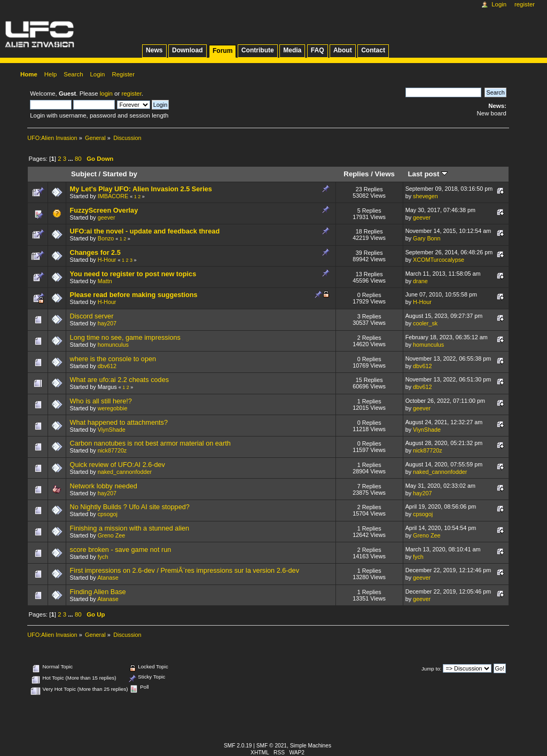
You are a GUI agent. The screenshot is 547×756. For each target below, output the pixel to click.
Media (292, 50)
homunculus (113, 345)
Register (525, 4)
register (131, 93)
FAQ (318, 50)
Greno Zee (112, 535)
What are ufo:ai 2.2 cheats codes (120, 380)
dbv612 (107, 366)
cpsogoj (108, 514)
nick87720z (112, 450)
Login (499, 4)
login (106, 93)
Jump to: (431, 669)
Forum (222, 51)
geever (107, 217)
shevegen (425, 196)
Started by (120, 174)
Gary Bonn (427, 238)
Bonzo (106, 238)
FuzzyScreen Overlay (104, 211)
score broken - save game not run (121, 550)
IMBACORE (113, 196)
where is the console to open (113, 359)
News (154, 50)
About (343, 50)
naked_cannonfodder (125, 472)
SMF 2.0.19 (238, 746)
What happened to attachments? (119, 423)
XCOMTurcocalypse (439, 260)
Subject (84, 174)
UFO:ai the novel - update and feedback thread (145, 231)
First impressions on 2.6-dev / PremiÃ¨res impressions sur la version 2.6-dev (185, 571)
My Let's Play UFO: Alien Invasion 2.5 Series (141, 189)
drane (420, 281)
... (71, 159)
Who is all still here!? (101, 401)
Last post (428, 174)
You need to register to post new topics (133, 274)
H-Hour (107, 260)
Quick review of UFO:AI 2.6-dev (118, 465)
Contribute (258, 50)
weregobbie (113, 408)
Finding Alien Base (98, 592)
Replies (356, 174)
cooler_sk (425, 323)
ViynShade (112, 430)
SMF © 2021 (272, 746)
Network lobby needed (104, 486)
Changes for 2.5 (95, 253)
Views (385, 174)
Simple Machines (311, 746)
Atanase (108, 578)
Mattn (105, 281)
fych (103, 557)
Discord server (92, 316)
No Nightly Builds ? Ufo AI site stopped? (130, 507)
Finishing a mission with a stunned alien (130, 528)
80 (78, 159)
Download (187, 50)
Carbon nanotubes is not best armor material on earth (150, 443)
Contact (373, 50)
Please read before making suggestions (134, 295)
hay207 (107, 323)
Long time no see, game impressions (125, 338)
